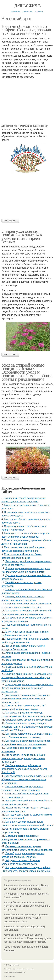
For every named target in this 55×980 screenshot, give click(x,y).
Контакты (8, 969)
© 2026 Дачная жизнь (12, 965)
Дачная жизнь (27, 6)
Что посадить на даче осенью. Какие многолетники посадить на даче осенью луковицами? (23, 758)
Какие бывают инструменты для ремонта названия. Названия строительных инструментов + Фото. (26, 918)
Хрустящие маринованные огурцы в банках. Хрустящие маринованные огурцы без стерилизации (27, 688)
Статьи (39, 11)
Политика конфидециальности (15, 972)
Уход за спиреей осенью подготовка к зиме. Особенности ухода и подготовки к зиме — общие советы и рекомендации (27, 372)
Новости (28, 11)
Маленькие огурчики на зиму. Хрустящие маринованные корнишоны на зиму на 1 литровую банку (26, 699)
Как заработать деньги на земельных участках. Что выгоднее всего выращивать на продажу (27, 906)
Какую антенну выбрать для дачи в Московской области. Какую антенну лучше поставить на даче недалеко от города (27, 938)
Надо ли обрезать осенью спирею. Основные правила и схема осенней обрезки (26, 30)
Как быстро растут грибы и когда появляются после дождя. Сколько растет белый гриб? (24, 769)
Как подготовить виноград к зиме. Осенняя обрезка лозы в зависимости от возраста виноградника (27, 780)
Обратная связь (10, 976)
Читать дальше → (10, 221)
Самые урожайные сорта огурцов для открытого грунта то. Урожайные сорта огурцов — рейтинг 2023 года (27, 727)
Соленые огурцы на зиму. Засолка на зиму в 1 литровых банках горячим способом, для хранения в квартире (27, 677)
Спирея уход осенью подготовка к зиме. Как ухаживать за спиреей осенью (22, 236)
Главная (16, 11)
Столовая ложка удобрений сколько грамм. (29, 720)
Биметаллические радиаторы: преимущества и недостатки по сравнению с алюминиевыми (26, 839)
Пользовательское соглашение (23, 969)
